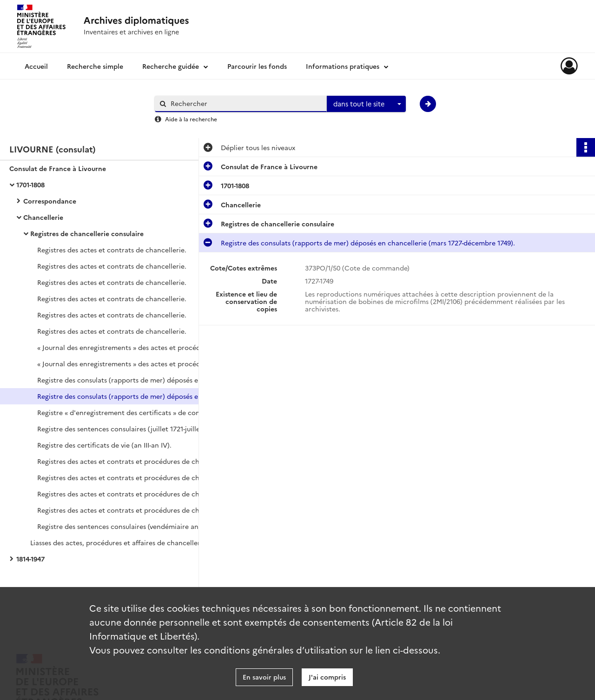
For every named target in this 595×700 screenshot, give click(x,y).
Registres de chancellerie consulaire (87, 233)
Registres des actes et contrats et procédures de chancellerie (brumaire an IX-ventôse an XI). (130, 477)
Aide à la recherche (191, 119)
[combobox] (366, 104)
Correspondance (50, 201)
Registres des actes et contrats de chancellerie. (112, 250)
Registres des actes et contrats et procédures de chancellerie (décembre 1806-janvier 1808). (130, 510)
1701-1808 (30, 185)
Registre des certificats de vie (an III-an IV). (104, 445)
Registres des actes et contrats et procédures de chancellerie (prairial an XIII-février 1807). (130, 494)
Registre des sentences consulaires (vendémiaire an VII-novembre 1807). (130, 526)
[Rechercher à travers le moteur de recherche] (245, 103)
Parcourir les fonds (257, 66)
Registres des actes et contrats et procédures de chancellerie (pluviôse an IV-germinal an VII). (130, 461)
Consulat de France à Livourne (58, 168)
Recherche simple (95, 66)
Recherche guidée (171, 66)
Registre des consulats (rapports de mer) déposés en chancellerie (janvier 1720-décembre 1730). (130, 380)
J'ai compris (327, 677)
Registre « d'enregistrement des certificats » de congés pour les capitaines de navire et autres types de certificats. (130, 412)
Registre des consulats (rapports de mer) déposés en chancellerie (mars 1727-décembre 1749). (130, 396)
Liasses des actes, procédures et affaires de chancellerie (118, 542)
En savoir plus (264, 677)
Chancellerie (43, 217)
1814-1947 (30, 559)
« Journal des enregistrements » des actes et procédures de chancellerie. (130, 347)
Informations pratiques (343, 66)
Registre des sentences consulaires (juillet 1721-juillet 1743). (130, 429)
